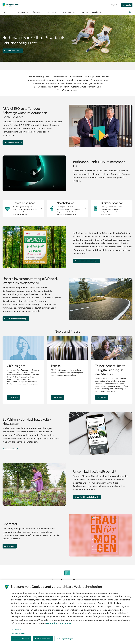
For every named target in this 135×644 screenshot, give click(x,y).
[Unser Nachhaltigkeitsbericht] (87, 497)
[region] (67, 612)
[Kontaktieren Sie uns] (13, 51)
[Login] (127, 5)
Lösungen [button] (38, 12)
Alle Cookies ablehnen (43, 639)
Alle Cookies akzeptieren (21, 639)
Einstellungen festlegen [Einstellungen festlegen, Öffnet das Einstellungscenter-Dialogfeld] (65, 639)
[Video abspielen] (34, 173)
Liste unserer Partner (18, 634)
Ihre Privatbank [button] (21, 12)
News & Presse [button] (71, 12)
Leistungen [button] (53, 12)
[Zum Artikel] (13, 397)
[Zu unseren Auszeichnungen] (87, 261)
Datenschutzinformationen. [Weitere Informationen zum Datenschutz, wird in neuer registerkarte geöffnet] (59, 623)
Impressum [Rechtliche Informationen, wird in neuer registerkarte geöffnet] (17, 629)
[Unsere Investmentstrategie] (16, 319)
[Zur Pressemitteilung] (13, 143)
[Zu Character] (10, 546)
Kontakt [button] (97, 12)
